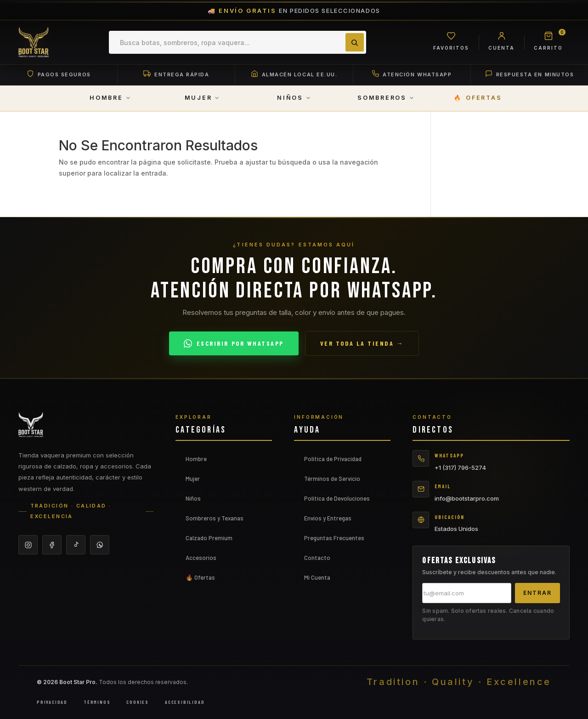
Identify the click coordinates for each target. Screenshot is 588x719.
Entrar (537, 593)
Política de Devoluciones (337, 499)
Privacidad (52, 702)
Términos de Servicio (332, 479)
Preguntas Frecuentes (334, 538)
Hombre (196, 459)
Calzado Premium (209, 538)
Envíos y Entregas (328, 519)
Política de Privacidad (333, 459)
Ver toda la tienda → (362, 344)
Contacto (317, 558)
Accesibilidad (185, 702)
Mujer (193, 479)
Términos (97, 702)
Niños (193, 499)
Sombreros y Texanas (215, 519)
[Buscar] (354, 42)
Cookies (138, 702)
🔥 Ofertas (200, 578)
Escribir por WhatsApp (234, 343)
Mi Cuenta (317, 578)
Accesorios (201, 558)
